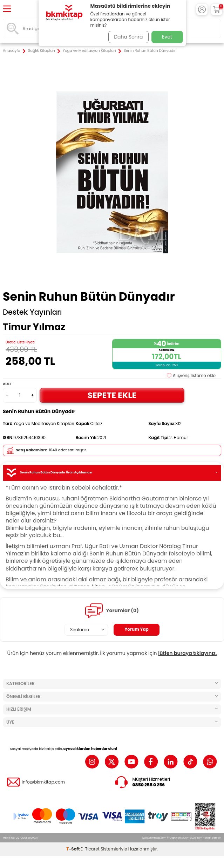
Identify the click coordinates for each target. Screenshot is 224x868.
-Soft (73, 849)
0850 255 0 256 (149, 785)
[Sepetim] (217, 9)
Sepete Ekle (112, 395)
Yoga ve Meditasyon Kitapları (89, 51)
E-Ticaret (90, 849)
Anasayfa (12, 51)
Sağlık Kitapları (42, 51)
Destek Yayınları (32, 312)
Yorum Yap (137, 629)
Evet (167, 37)
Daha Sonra (128, 37)
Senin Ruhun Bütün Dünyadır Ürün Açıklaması (112, 473)
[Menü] (7, 9)
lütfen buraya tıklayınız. (187, 653)
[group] (112, 172)
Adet (7, 384)
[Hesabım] (202, 9)
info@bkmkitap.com (43, 782)
